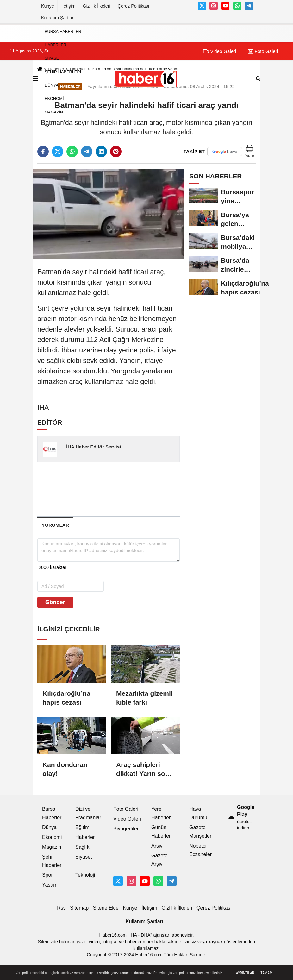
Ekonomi (54, 99)
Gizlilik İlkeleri (97, 6)
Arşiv (157, 846)
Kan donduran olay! (65, 769)
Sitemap (79, 908)
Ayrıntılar (245, 973)
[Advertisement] (139, 489)
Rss (61, 908)
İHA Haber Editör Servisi (94, 447)
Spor (47, 875)
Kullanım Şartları (58, 18)
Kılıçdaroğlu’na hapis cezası (66, 698)
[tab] (55, 525)
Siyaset (53, 58)
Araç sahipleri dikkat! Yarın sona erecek (144, 770)
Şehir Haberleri (63, 72)
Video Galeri (127, 819)
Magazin (54, 112)
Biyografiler (126, 829)
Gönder (55, 602)
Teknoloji (85, 875)
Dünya (52, 85)
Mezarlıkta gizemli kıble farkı (144, 698)
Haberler (56, 45)
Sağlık (82, 847)
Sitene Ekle (106, 908)
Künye (48, 6)
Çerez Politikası (134, 6)
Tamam (266, 973)
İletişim (69, 6)
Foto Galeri (263, 51)
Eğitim (82, 827)
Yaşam (50, 885)
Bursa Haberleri (63, 32)
